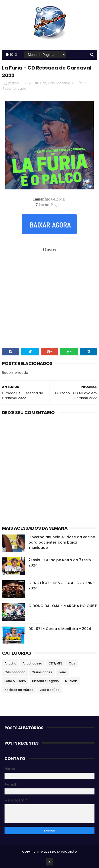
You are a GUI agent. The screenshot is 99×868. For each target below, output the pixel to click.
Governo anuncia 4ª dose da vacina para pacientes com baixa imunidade (62, 542)
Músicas (71, 681)
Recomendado (14, 89)
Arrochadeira (32, 663)
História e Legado (45, 681)
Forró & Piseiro (15, 681)
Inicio (12, 55)
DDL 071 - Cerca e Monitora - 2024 (60, 629)
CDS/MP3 (79, 83)
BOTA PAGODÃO (64, 852)
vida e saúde (50, 690)
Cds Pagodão (59, 83)
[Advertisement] (49, 469)
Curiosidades (42, 672)
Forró (62, 672)
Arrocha (10, 663)
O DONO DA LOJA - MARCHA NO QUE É (63, 606)
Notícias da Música (19, 690)
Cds (43, 83)
